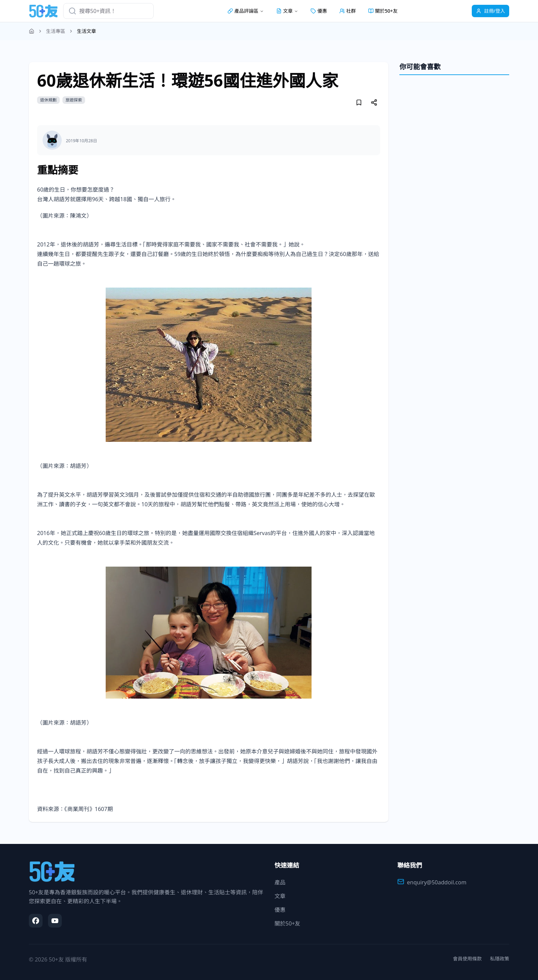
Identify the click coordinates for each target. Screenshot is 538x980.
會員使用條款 (467, 959)
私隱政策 (500, 959)
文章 (280, 896)
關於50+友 (383, 11)
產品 (280, 882)
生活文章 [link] (86, 31)
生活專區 (56, 31)
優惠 (319, 11)
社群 (348, 11)
